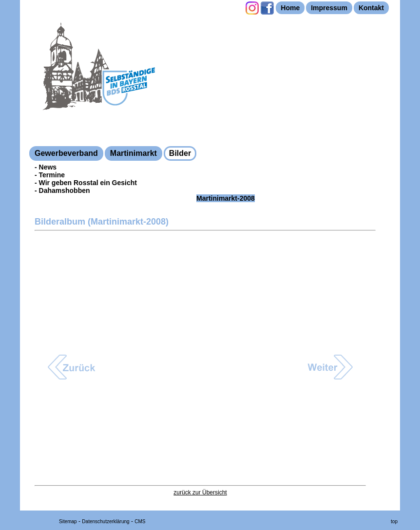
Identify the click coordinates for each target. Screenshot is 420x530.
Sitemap (68, 521)
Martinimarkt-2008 (226, 198)
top (394, 521)
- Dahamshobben (62, 190)
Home (290, 8)
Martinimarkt (134, 153)
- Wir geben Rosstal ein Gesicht (86, 183)
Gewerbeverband (66, 153)
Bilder (180, 153)
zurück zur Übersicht (200, 492)
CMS (140, 521)
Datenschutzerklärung (105, 521)
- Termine (50, 175)
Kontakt (371, 8)
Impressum (329, 8)
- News (46, 167)
